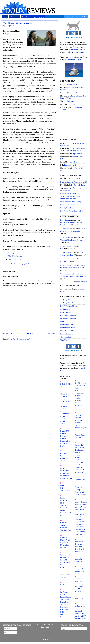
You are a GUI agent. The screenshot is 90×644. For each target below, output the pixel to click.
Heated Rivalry (66, 540)
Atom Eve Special (75, 104)
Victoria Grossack (67, 237)
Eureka (63, 486)
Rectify (78, 490)
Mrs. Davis (79, 408)
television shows (75, 50)
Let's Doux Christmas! (68, 318)
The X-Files (79, 599)
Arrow (63, 421)
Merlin (77, 398)
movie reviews (79, 52)
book (68, 52)
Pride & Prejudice (67, 334)
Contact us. (45, 627)
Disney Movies (66, 312)
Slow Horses (80, 509)
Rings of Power (81, 494)
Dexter (63, 468)
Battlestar (64, 433)
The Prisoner (80, 472)
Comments (9, 633)
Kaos (62, 585)
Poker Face (79, 462)
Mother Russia (82, 179)
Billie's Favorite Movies (69, 306)
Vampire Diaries (81, 569)
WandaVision (80, 579)
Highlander (64, 542)
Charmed (64, 453)
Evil (62, 488)
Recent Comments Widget (82, 281)
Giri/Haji (63, 528)
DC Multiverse (66, 309)
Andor (63, 416)
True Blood (79, 547)
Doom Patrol (65, 476)
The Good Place (66, 530)
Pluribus (78, 460)
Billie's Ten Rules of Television (71, 211)
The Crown (64, 461)
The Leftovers (65, 599)
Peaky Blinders (80, 447)
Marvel (63, 321)
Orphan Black (80, 435)
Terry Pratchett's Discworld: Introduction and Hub (70, 197)
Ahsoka (63, 409)
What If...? (79, 589)
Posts (7, 629)
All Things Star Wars (68, 303)
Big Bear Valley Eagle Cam (70, 193)
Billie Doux (64, 220)
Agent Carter (65, 401)
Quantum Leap (80, 480)
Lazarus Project (66, 597)
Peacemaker (79, 445)
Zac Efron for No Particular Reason (71, 189)
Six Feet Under (80, 507)
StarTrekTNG (80, 529)
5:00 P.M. (70, 101)
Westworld (79, 586)
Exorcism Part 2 (70, 165)
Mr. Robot (79, 405)
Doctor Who (65, 471)
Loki (62, 612)
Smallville (79, 512)
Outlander (79, 438)
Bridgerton (64, 443)
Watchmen (79, 581)
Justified (63, 577)
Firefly (63, 503)
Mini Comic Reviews (68, 325)
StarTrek (78, 517)
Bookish (63, 438)
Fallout (63, 498)
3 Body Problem (66, 384)
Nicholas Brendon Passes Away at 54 (73, 182)
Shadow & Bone (81, 502)
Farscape (63, 500)
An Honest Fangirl (18, 264)
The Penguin (80, 450)
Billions (63, 436)
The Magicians (80, 383)
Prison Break (80, 470)
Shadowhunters (80, 504)
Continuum (64, 458)
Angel (62, 419)
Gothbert (63, 274)
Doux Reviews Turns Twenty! (71, 202)
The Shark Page (66, 337)
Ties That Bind (77, 93)
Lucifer (63, 617)
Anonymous (65, 229)
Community (65, 456)
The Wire (78, 591)
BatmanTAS (65, 431)
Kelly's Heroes (76, 154)
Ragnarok (78, 487)
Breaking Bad (65, 441)
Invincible (64, 560)
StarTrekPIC (79, 524)
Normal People (80, 428)
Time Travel (65, 340)
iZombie (63, 567)
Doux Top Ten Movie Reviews (71, 205)
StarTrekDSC (80, 522)
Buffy (62, 446)
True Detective (80, 549)
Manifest (78, 395)
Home (30, 333)
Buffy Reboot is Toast (77, 185)
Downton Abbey (66, 478)
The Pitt (78, 457)
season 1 (16, 256)
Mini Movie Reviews (68, 328)
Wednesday (79, 584)
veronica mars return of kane (71, 240)
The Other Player (72, 84)
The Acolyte (65, 394)
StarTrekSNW (80, 527)
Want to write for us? (45, 624)
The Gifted (29, 264)
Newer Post (9, 333)
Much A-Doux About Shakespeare (73, 331)
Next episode (13, 253)
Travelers (78, 544)
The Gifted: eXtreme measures (17, 23)
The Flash (64, 505)
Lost (62, 614)
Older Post (51, 333)
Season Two (73, 162)
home (15, 259)
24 (61, 386)
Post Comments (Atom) (21, 339)
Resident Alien (80, 492)
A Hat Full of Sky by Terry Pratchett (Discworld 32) (73, 149)
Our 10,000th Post (67, 208)
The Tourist (79, 542)
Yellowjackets (80, 606)
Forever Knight (66, 508)
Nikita (77, 425)
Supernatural (80, 534)
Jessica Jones (65, 575)
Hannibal (64, 538)
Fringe (63, 510)
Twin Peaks (79, 551)
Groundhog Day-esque (68, 315)
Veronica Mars (80, 571)
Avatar (63, 424)
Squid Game (79, 514)
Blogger (49, 639)
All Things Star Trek (68, 300)
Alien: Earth (65, 414)
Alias (62, 411)
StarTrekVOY (80, 532)
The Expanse (65, 490)
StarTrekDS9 (80, 519)
